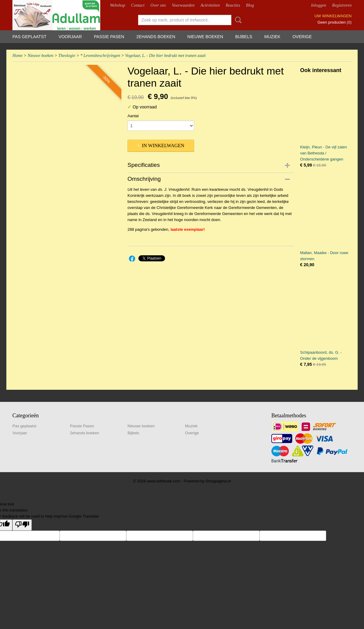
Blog (250, 5)
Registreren (342, 5)
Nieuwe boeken (205, 37)
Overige (302, 37)
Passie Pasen (109, 37)
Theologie (67, 56)
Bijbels (244, 37)
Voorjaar (70, 37)
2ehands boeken (156, 37)
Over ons (158, 5)
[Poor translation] (22, 525)
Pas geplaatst (29, 37)
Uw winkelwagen (333, 16)
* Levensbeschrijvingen (100, 56)
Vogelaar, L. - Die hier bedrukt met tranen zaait (165, 56)
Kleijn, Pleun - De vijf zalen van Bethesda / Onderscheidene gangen (324, 153)
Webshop (117, 5)
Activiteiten (210, 5)
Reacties (233, 5)
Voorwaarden (183, 5)
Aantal (133, 116)
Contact (138, 5)
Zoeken (237, 20)
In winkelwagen (163, 146)
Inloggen (319, 5)
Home (17, 56)
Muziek (272, 37)
